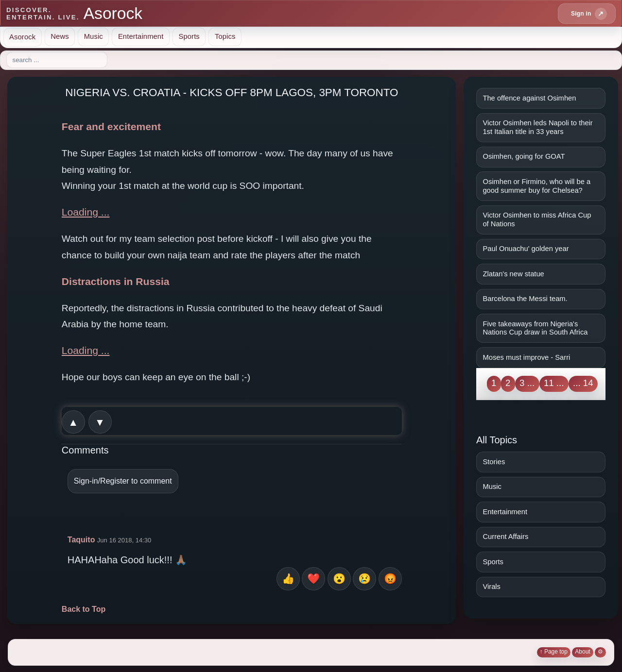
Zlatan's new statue (513, 274)
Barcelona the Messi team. (525, 299)
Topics (225, 36)
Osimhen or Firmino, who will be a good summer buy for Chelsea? (536, 186)
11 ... (554, 383)
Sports (189, 36)
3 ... (527, 383)
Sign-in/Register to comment (123, 481)
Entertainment (141, 36)
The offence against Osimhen (529, 98)
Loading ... (86, 212)
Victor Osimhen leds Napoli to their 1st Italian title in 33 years (537, 127)
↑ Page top (554, 652)
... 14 (583, 383)
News (60, 36)
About (582, 652)
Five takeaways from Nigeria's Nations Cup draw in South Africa (535, 328)
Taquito (81, 540)
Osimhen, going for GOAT (524, 156)
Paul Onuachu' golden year (526, 249)
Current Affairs (505, 537)
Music (94, 36)
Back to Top (84, 609)
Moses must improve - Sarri (526, 357)
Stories (494, 462)
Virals (492, 587)
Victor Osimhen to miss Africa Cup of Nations (537, 219)
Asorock (22, 36)
